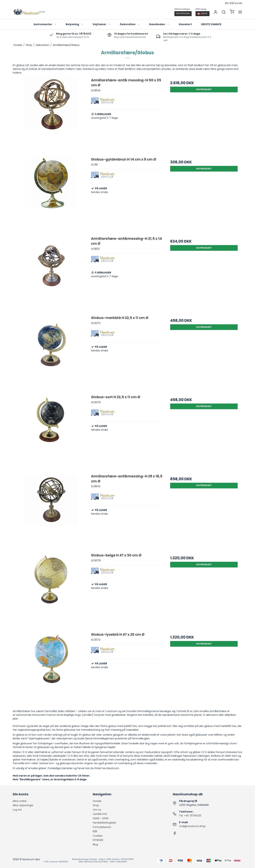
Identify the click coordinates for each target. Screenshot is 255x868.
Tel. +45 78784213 (190, 816)
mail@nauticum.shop (192, 826)
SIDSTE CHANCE (211, 24)
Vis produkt (204, 89)
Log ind (17, 810)
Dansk (202, 14)
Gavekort (185, 24)
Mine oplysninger (23, 805)
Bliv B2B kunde (234, 3)
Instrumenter (45, 24)
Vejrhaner (102, 24)
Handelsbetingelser (105, 823)
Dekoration (130, 24)
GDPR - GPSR (101, 818)
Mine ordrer (20, 801)
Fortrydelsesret (102, 827)
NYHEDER (98, 840)
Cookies (98, 836)
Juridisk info (100, 814)
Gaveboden (159, 24)
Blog (95, 844)
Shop (96, 805)
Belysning (74, 24)
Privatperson (183, 14)
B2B (95, 831)
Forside (97, 801)
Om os (97, 810)
